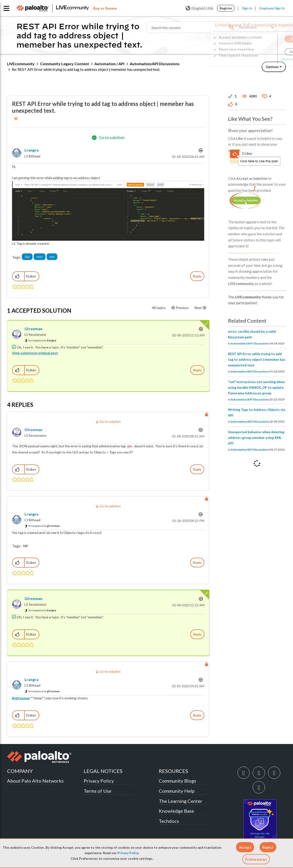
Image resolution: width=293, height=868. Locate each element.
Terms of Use (98, 791)
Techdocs (169, 821)
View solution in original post (35, 353)
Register (226, 8)
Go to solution (112, 137)
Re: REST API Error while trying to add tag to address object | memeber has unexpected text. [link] (86, 69)
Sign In (247, 8)
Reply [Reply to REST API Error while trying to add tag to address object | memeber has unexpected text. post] (197, 276)
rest (40, 257)
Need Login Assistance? (265, 59)
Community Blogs (177, 781)
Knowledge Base (176, 811)
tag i (26, 546)
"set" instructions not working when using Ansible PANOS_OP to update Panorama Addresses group (256, 387)
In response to (42, 340)
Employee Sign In (272, 8)
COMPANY (20, 771)
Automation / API (109, 64)
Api (27, 257)
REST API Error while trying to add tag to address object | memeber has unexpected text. (257, 359)
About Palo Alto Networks (35, 781)
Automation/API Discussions (155, 64)
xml (52, 257)
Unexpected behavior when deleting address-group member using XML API (256, 438)
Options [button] (272, 67)
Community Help (177, 791)
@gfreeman (21, 698)
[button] (245, 847)
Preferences (256, 859)
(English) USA (199, 8)
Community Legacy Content (65, 64)
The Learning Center (181, 801)
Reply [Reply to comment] (197, 370)
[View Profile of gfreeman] (33, 329)
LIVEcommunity (21, 64)
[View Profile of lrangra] (31, 150)
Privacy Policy (128, 853)
